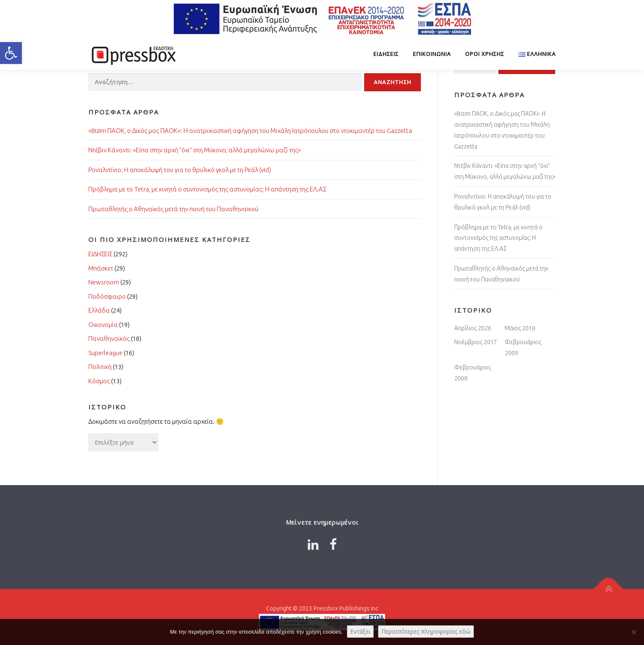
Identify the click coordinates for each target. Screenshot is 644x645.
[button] (11, 53)
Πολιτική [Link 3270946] (100, 367)
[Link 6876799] (333, 544)
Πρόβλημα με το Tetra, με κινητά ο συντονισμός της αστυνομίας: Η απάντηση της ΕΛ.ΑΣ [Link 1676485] (498, 238)
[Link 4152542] (608, 589)
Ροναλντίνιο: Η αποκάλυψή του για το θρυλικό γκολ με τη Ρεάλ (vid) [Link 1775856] (180, 170)
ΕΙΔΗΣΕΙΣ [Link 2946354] (100, 254)
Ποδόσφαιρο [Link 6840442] (107, 296)
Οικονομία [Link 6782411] (103, 325)
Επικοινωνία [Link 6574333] (432, 54)
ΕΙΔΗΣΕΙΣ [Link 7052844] (386, 54)
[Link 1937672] (534, 54)
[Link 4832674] (133, 54)
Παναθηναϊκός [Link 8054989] (109, 338)
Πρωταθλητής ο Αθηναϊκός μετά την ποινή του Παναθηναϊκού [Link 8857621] (173, 209)
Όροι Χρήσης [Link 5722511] (485, 54)
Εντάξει (360, 631)
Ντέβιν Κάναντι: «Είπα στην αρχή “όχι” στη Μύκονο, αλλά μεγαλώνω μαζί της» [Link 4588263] (195, 150)
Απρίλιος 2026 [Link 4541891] (473, 328)
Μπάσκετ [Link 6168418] (101, 268)
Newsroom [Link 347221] (104, 282)
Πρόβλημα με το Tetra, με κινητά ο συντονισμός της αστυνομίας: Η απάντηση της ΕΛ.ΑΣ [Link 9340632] (207, 189)
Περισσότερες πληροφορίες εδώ (426, 631)
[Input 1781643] (225, 82)
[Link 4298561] (313, 544)
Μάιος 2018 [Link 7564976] (520, 328)
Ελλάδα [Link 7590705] (99, 310)
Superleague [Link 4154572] (105, 353)
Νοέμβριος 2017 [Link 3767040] (476, 342)
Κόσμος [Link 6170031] (99, 381)
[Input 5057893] (393, 82)
